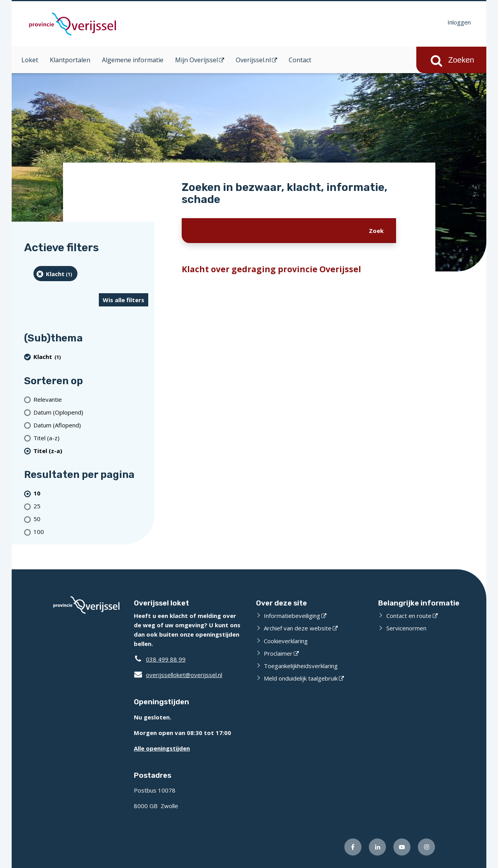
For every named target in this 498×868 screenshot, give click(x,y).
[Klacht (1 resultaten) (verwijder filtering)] (55, 274)
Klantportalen (70, 60)
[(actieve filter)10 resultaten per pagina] (91, 493)
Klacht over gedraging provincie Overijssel (271, 269)
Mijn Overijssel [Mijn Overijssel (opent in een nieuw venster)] (196, 60)
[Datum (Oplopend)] (91, 412)
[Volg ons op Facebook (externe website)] (353, 847)
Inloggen (459, 22)
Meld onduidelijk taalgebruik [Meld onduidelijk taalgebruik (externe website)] (301, 678)
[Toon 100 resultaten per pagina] (91, 532)
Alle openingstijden (162, 748)
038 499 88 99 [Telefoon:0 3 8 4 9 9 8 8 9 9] (166, 659)
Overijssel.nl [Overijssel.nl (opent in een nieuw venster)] (253, 60)
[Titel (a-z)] (91, 438)
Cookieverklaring (286, 641)
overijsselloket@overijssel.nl (178, 675)
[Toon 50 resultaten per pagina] (91, 519)
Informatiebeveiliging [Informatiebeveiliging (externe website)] (292, 616)
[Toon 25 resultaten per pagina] (91, 506)
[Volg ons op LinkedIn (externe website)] (377, 847)
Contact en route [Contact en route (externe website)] (409, 616)
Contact (300, 60)
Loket (30, 60)
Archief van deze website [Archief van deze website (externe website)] (298, 628)
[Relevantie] (91, 399)
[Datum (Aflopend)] (91, 425)
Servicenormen (406, 628)
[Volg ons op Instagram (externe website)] (426, 847)
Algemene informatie (133, 60)
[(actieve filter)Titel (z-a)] (91, 451)
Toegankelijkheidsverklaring (301, 666)
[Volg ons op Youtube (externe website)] (402, 847)
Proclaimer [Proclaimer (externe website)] (278, 653)
